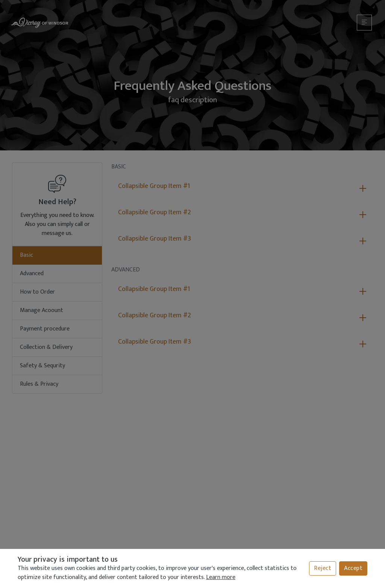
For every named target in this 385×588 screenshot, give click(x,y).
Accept (353, 568)
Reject (323, 568)
